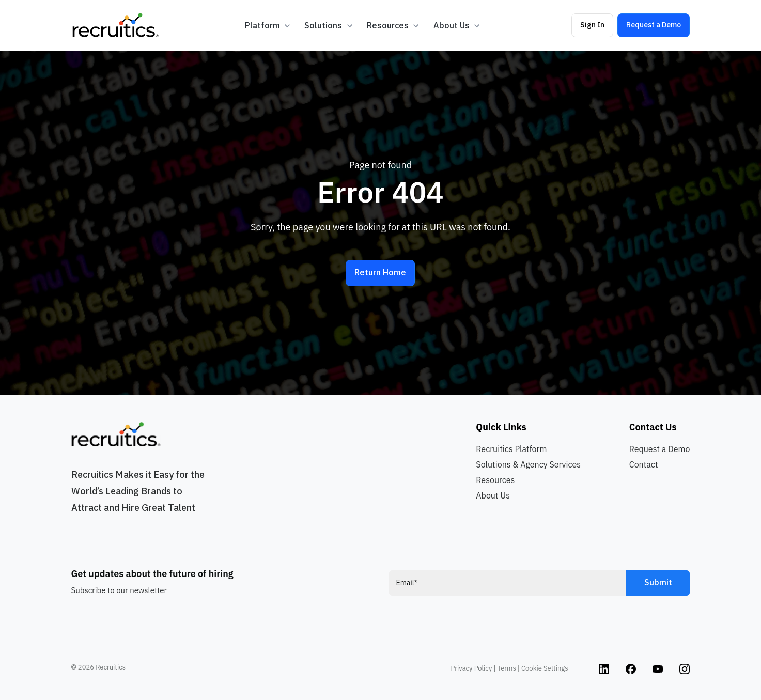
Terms (507, 668)
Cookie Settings (545, 668)
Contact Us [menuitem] (653, 427)
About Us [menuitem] (493, 495)
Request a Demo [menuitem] (660, 449)
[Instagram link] (604, 668)
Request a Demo (654, 25)
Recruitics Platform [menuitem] (511, 449)
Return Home (380, 272)
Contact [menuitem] (644, 464)
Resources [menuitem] (495, 480)
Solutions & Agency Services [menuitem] (528, 464)
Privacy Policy (472, 668)
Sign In (592, 25)
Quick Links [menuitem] (501, 427)
